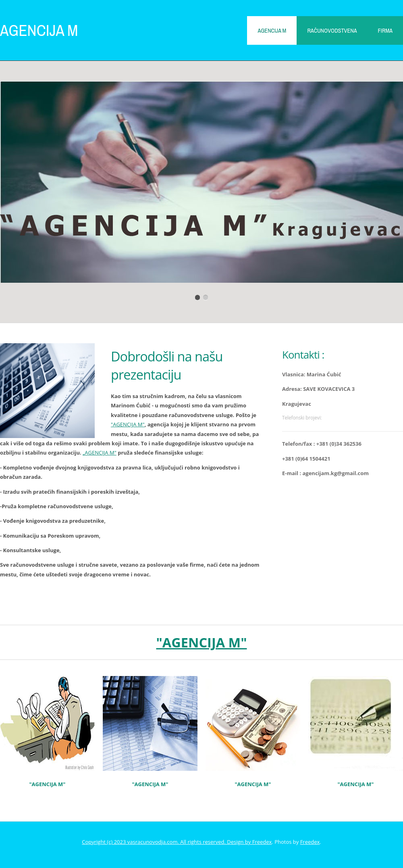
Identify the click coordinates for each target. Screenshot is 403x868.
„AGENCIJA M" (100, 453)
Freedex (262, 842)
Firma (385, 30)
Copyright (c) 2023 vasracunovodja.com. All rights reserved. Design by (167, 842)
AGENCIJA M (39, 30)
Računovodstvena (332, 30)
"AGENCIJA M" (128, 424)
